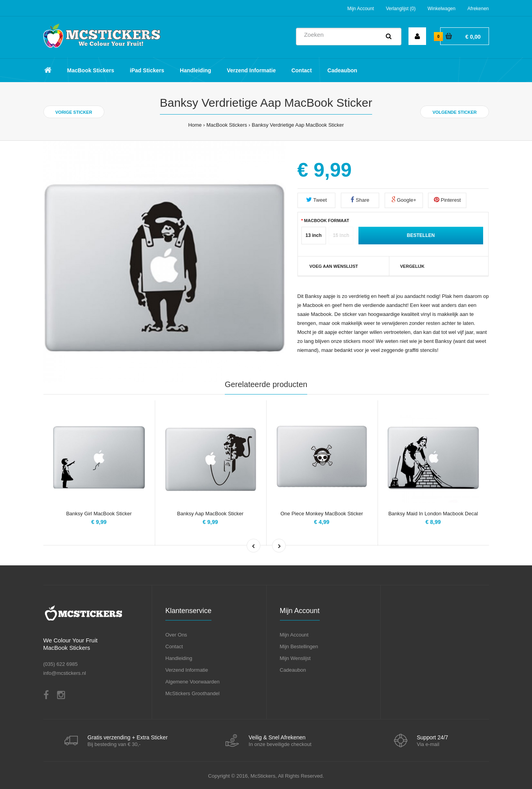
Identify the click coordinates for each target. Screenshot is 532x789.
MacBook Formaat (327, 221)
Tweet (316, 200)
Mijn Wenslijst (295, 658)
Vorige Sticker (74, 112)
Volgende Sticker (454, 112)
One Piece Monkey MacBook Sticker (322, 514)
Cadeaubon (293, 670)
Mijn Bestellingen (299, 646)
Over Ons (176, 635)
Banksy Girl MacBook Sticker (99, 514)
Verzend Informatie (187, 670)
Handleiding (179, 658)
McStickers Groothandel (193, 693)
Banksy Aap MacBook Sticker (210, 514)
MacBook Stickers (227, 125)
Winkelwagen (442, 9)
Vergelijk (412, 266)
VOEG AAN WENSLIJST (334, 266)
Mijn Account (360, 9)
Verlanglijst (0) (401, 9)
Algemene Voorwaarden (193, 682)
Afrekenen (478, 9)
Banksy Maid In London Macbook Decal (433, 514)
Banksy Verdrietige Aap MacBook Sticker (298, 125)
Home (195, 125)
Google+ (404, 200)
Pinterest (447, 200)
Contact (174, 646)
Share (360, 200)
